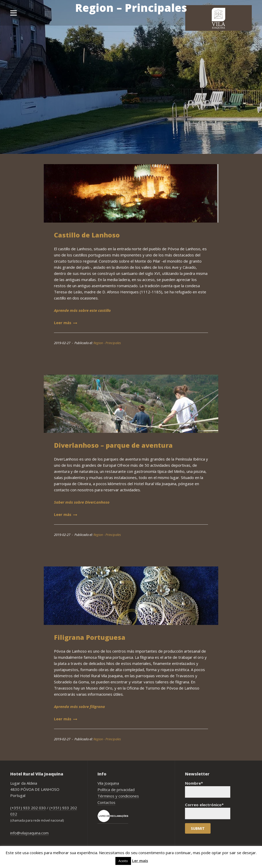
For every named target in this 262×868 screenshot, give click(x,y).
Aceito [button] (123, 861)
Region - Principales (107, 343)
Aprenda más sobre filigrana (79, 706)
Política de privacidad (116, 790)
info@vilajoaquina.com (29, 833)
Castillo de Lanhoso (87, 235)
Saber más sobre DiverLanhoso (82, 502)
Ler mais (140, 861)
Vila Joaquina (108, 783)
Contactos (106, 802)
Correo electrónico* (208, 811)
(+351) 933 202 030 (28, 808)
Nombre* (208, 789)
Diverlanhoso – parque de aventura (113, 445)
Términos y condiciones (118, 796)
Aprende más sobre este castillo (82, 310)
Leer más (66, 323)
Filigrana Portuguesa (90, 637)
